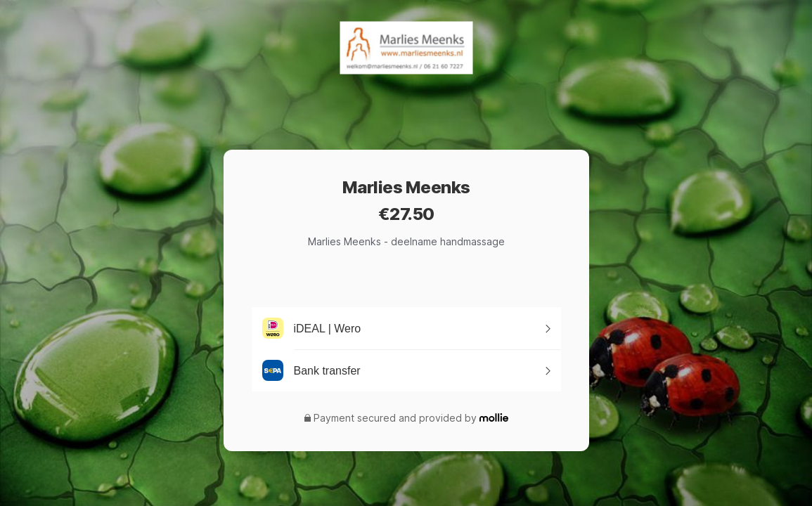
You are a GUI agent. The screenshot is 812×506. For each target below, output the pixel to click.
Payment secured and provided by (395, 418)
